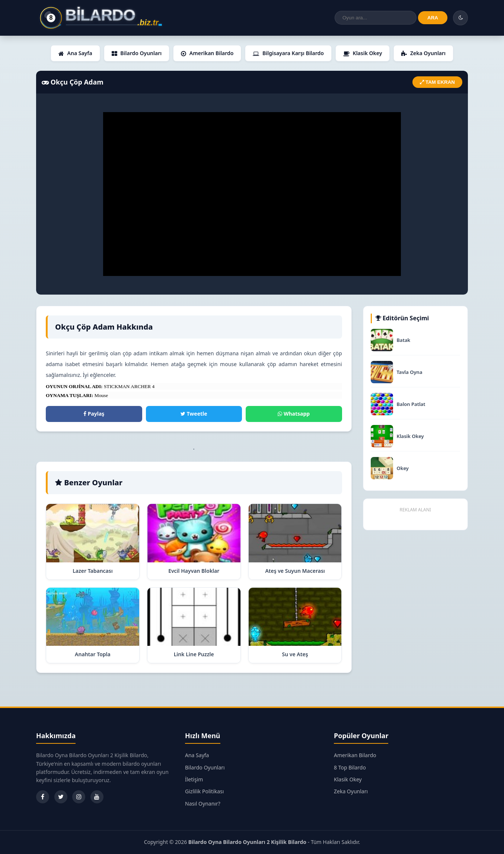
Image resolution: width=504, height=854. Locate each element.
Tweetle (194, 414)
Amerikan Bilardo (207, 53)
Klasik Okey (363, 53)
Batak (404, 340)
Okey (403, 468)
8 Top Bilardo (350, 767)
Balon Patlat (411, 404)
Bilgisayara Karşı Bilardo (288, 53)
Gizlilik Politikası (204, 791)
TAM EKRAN (437, 82)
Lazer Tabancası (93, 571)
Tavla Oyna (410, 372)
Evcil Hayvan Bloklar (194, 571)
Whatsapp (294, 414)
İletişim (194, 779)
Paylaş (94, 414)
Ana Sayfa (75, 53)
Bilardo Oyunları (137, 53)
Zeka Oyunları (423, 53)
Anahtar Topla (93, 654)
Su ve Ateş (295, 654)
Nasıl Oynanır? (203, 804)
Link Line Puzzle (194, 654)
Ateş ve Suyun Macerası (295, 571)
